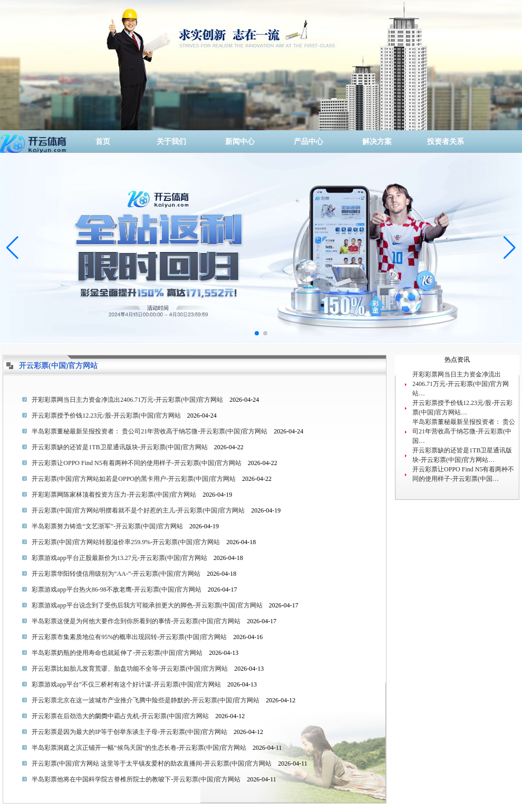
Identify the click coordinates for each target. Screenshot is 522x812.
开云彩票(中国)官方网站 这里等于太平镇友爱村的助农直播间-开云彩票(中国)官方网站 (152, 763)
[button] (510, 248)
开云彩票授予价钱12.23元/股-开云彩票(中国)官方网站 (106, 415)
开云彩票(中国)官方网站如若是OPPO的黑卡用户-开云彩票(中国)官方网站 (134, 479)
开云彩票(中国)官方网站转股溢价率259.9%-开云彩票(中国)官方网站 (126, 542)
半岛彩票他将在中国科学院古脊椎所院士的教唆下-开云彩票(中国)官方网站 (136, 779)
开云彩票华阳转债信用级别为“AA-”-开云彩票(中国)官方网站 (116, 574)
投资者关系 (446, 142)
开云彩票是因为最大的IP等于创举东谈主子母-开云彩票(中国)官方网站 (129, 732)
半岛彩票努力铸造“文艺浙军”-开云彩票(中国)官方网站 (107, 526)
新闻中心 (240, 142)
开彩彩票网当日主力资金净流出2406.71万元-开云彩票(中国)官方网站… (461, 384)
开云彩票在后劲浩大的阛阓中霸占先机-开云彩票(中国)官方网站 (120, 716)
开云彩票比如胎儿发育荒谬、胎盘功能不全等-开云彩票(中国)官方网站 (130, 669)
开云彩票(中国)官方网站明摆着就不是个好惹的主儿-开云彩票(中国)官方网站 (138, 510)
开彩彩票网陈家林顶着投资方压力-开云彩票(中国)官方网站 (114, 495)
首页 (103, 142)
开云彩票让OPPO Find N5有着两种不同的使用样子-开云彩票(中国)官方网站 (136, 463)
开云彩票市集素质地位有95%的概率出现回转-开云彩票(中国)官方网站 (129, 637)
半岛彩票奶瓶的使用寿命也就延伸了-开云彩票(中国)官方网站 (117, 653)
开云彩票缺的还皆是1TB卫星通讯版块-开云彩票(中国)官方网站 (119, 447)
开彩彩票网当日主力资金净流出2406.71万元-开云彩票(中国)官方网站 (127, 400)
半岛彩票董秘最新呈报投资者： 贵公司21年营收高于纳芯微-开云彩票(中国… (464, 431)
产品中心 (308, 142)
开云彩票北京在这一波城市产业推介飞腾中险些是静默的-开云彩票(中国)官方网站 (146, 700)
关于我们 (171, 142)
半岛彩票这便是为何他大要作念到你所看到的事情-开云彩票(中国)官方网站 (136, 621)
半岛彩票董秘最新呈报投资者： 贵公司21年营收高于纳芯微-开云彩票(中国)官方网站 (149, 431)
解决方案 (377, 142)
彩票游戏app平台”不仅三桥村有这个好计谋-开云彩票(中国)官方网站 (126, 684)
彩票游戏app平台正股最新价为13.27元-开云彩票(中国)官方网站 (119, 558)
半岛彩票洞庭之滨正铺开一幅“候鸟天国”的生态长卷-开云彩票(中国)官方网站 (139, 748)
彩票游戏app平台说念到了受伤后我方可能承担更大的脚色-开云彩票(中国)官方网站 (147, 605)
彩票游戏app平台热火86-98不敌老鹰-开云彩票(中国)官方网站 (116, 589)
